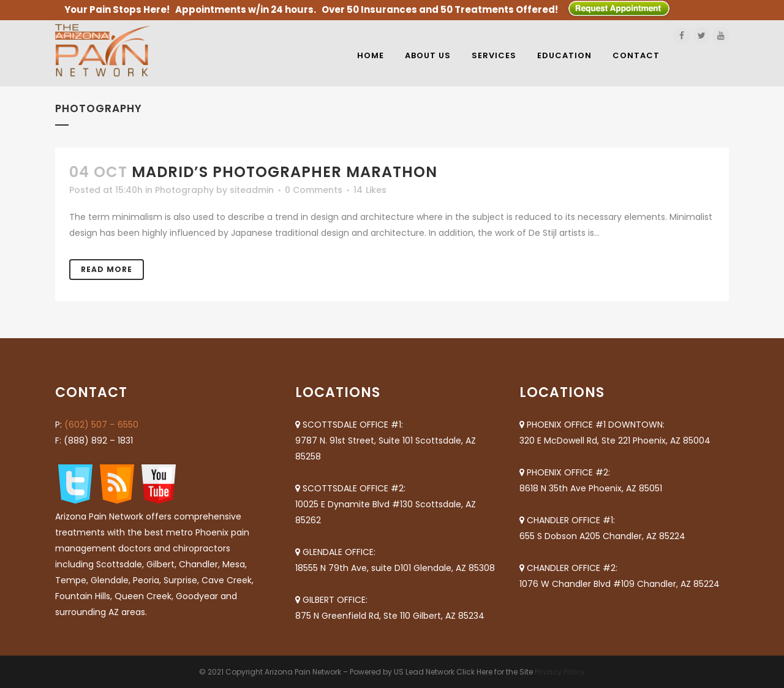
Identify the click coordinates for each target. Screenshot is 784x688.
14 (370, 190)
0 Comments (314, 190)
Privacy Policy (560, 672)
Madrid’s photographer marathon (285, 172)
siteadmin (252, 190)
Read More (107, 269)
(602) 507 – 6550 (101, 425)
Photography (184, 190)
